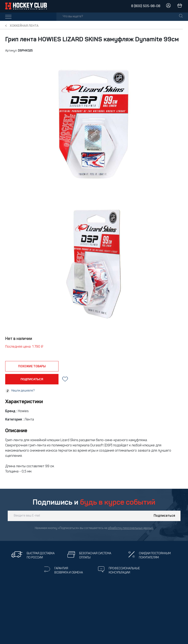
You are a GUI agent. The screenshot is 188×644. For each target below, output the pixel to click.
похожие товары (32, 366)
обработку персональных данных (131, 528)
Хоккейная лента (24, 26)
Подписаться (164, 516)
